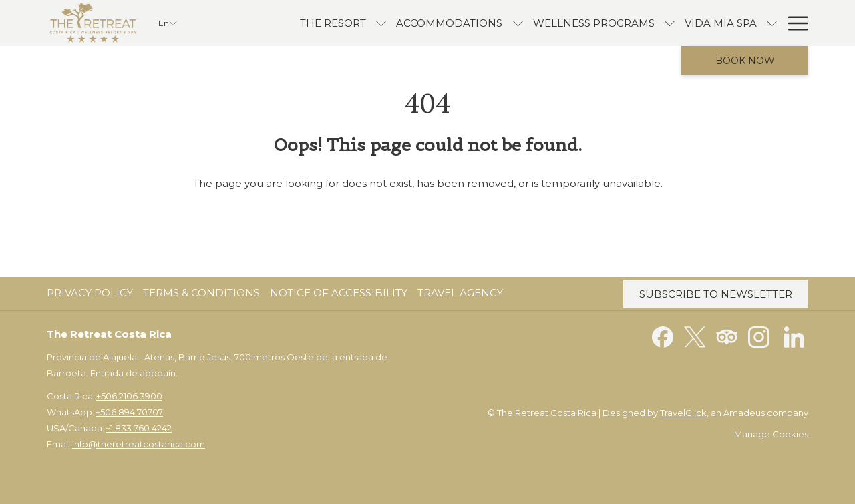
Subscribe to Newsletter (716, 294)
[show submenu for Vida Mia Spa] (712, 23)
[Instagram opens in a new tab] (759, 336)
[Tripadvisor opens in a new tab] (727, 336)
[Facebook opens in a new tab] (663, 336)
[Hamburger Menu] (793, 23)
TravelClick (683, 413)
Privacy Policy (90, 293)
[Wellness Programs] (534, 23)
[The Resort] (274, 23)
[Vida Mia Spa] (661, 23)
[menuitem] (92, 293)
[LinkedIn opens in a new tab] (794, 336)
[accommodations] (390, 23)
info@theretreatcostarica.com (139, 444)
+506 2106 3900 (129, 396)
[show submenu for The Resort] (322, 23)
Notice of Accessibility (339, 293)
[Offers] (748, 23)
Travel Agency (460, 293)
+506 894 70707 (129, 412)
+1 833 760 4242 (139, 428)
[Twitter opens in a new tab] (695, 336)
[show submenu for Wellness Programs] (610, 23)
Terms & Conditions (201, 293)
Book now (745, 61)
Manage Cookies (771, 434)
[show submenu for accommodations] (458, 23)
